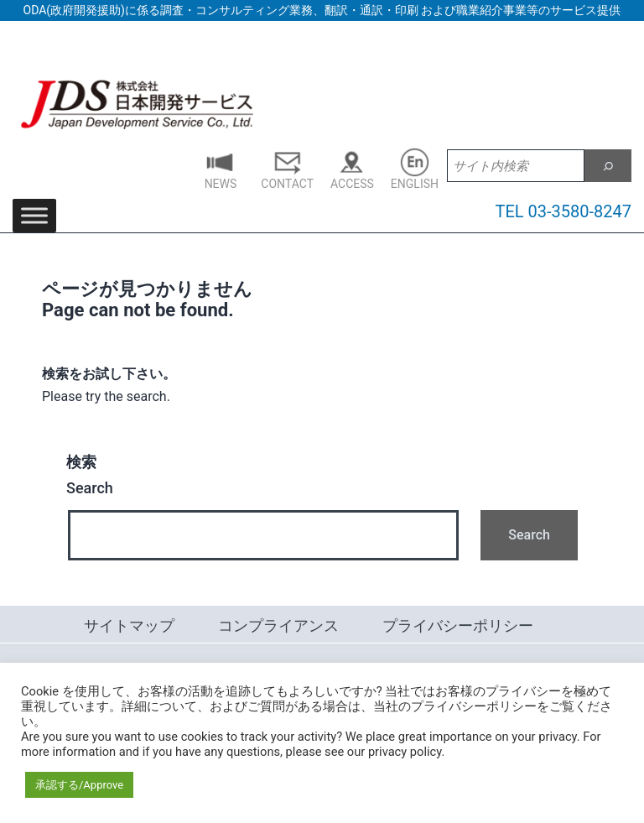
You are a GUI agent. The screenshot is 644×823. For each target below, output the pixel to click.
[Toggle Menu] (34, 216)
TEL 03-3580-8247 (564, 211)
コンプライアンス (278, 625)
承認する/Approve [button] (79, 785)
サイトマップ (129, 625)
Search (90, 475)
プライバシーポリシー (458, 625)
